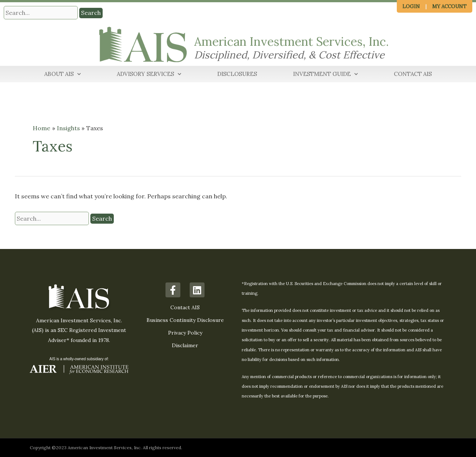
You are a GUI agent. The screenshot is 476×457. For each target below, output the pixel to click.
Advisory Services (149, 74)
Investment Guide (325, 74)
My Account (449, 7)
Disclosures (237, 74)
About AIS (62, 74)
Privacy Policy (185, 333)
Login (411, 7)
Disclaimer (185, 345)
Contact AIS (413, 74)
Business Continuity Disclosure (185, 320)
